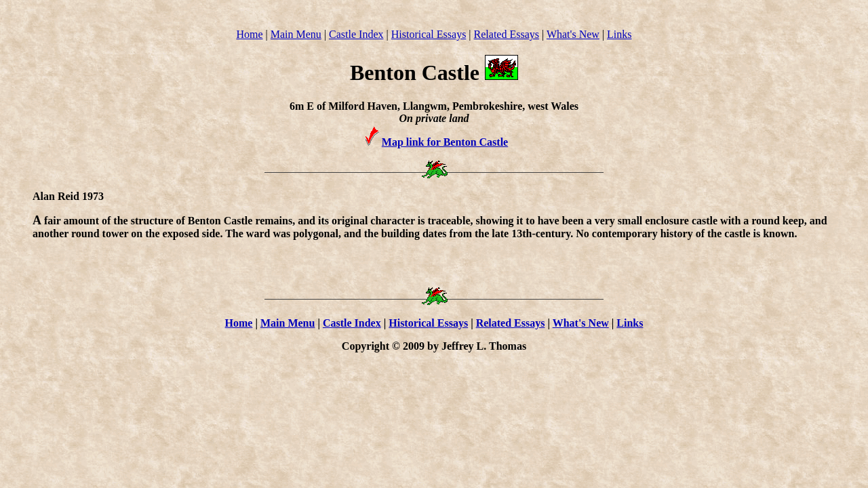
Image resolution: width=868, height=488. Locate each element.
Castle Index (356, 34)
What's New (573, 34)
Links (619, 34)
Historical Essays (429, 34)
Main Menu (296, 34)
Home (249, 34)
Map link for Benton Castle (445, 142)
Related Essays (507, 34)
